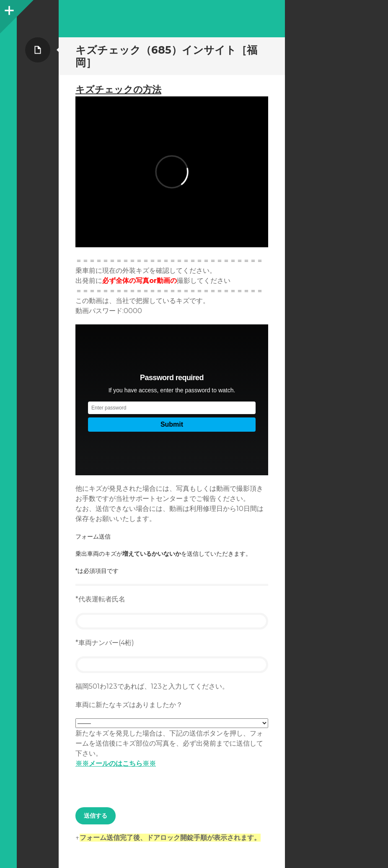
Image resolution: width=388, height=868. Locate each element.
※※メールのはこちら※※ (116, 763)
